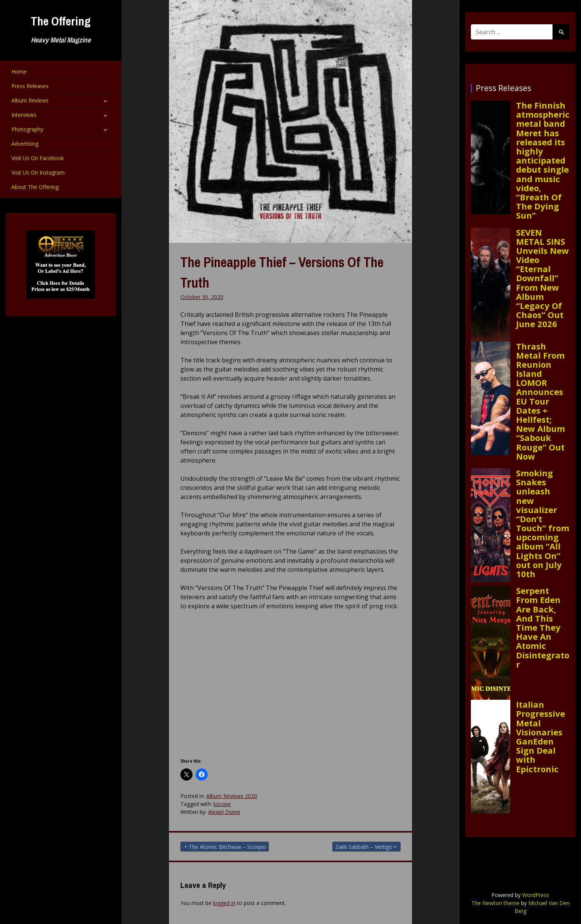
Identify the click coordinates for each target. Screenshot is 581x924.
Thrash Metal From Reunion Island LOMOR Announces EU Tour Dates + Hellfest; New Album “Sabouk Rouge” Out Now (541, 401)
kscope (222, 804)
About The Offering (35, 187)
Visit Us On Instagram (38, 172)
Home (19, 72)
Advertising (25, 144)
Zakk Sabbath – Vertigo (364, 847)
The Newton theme (495, 903)
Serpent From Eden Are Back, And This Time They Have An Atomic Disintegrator (543, 627)
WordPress (536, 895)
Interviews (24, 115)
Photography (27, 129)
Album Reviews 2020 (232, 796)
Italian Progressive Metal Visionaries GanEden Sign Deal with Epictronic (541, 737)
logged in (224, 903)
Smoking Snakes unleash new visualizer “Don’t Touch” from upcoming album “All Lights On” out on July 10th (543, 523)
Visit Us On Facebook (38, 158)
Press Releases (30, 86)
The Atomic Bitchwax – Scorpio (227, 847)
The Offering (61, 21)
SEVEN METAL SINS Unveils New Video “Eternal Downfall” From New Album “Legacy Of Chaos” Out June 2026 (542, 278)
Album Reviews (30, 100)
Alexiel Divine (224, 812)
